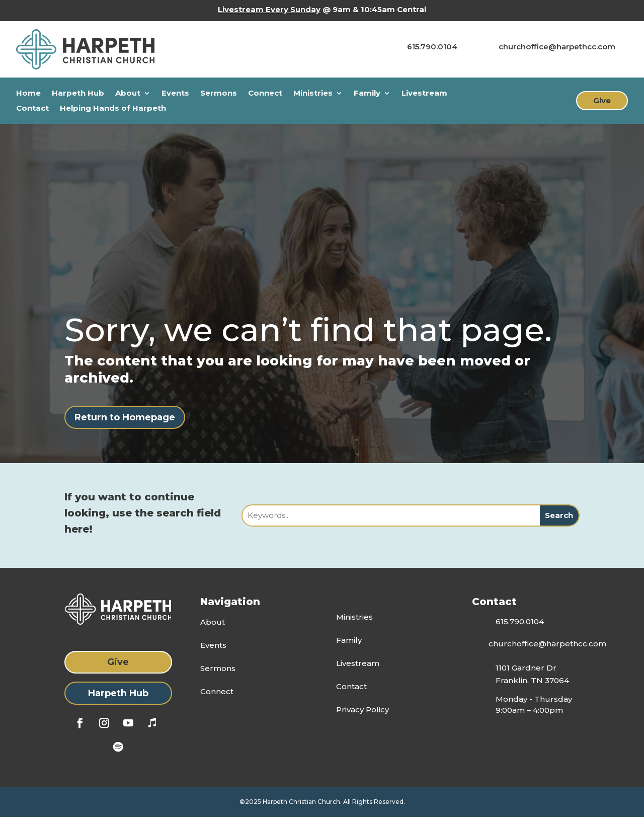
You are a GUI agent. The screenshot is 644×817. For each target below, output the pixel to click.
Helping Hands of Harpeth (113, 109)
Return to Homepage (125, 417)
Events (175, 94)
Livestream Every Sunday (269, 9)
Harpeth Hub (78, 94)
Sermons (219, 94)
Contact (32, 109)
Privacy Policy (363, 710)
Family (367, 94)
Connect (265, 94)
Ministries (313, 94)
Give (602, 100)
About (128, 94)
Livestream (424, 94)
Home (28, 94)
